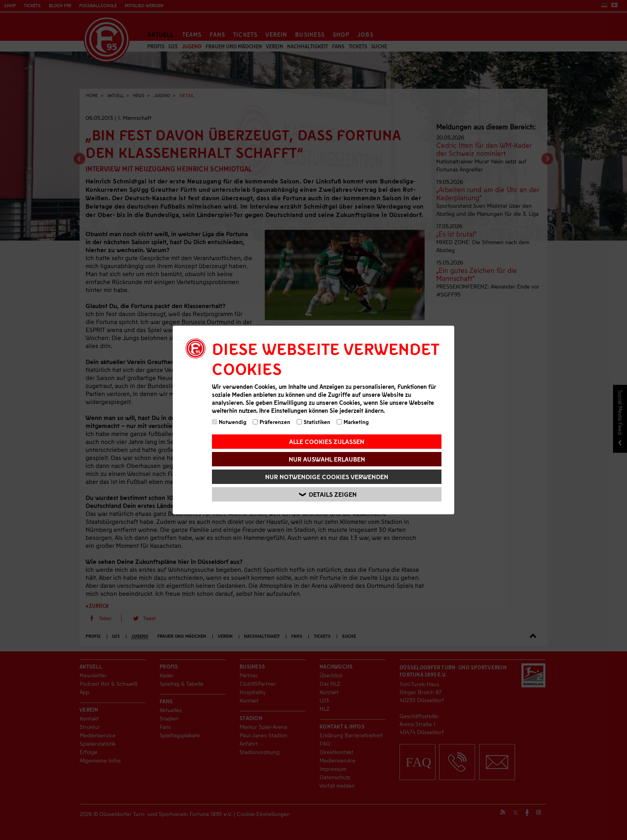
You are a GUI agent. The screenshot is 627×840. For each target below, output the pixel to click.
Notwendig (229, 422)
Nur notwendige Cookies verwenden (327, 477)
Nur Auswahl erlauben (327, 459)
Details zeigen (328, 495)
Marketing (353, 422)
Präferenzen (272, 422)
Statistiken (313, 422)
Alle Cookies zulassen (327, 441)
